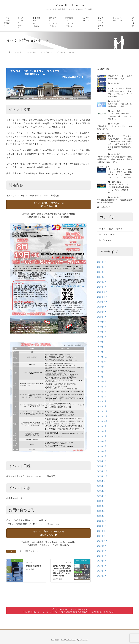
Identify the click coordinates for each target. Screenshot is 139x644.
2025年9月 (102, 307)
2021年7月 (102, 556)
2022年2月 (102, 521)
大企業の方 (53, 22)
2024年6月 (102, 381)
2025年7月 (102, 317)
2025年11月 (102, 297)
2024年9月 (102, 367)
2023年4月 (102, 451)
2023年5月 (102, 446)
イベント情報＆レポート (28, 551)
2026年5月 (102, 267)
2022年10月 (102, 481)
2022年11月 (102, 476)
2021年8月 (102, 551)
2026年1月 (102, 287)
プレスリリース (108, 240)
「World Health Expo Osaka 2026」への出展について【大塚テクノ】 (120, 116)
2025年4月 (102, 332)
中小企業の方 (37, 22)
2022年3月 (102, 516)
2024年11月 (102, 357)
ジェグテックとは (85, 19)
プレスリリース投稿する (20, 23)
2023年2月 (102, 461)
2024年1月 (102, 406)
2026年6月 (102, 262)
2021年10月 (102, 541)
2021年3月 (102, 576)
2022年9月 (102, 486)
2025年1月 (102, 347)
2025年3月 (102, 337)
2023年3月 (102, 456)
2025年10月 (102, 302)
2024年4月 (102, 392)
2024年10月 (102, 362)
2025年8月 (102, 312)
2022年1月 (102, 526)
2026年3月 (102, 277)
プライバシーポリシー (118, 19)
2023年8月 (102, 431)
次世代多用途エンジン (34, 566)
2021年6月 (102, 561)
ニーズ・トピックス (110, 235)
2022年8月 (102, 491)
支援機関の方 (69, 22)
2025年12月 (102, 292)
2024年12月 (102, 352)
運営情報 (133, 22)
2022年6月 (102, 501)
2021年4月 (102, 571)
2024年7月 (102, 377)
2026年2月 (102, 282)
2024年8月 (102, 372)
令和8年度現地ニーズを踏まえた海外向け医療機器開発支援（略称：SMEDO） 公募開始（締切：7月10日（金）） (115, 159)
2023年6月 (102, 441)
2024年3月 (102, 397)
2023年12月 (102, 411)
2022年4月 (102, 511)
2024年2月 (102, 401)
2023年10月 (102, 421)
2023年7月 (102, 436)
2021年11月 (102, 536)
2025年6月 (102, 322)
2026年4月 (102, 272)
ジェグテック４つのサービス (101, 23)
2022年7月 (102, 496)
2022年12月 (102, 471)
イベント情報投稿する (7, 22)
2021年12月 (102, 531)
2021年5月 (102, 566)
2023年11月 (102, 416)
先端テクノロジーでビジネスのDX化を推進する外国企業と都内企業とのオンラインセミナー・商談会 (62, 571)
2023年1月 (102, 466)
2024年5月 (102, 387)
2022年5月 (102, 506)
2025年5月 (102, 327)
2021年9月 (102, 546)
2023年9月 (102, 426)
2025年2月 (102, 342)
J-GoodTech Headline (69, 5)
